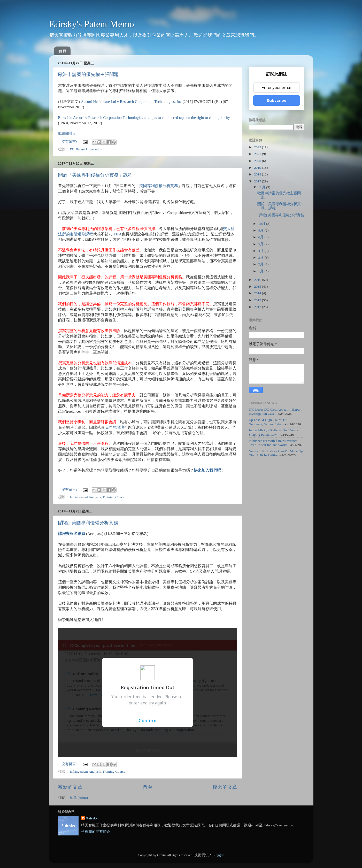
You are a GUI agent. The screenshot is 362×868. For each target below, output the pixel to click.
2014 (258, 293)
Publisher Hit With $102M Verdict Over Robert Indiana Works (273, 443)
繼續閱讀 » (67, 133)
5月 (261, 244)
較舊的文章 (225, 787)
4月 (261, 251)
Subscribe (277, 101)
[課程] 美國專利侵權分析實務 (88, 523)
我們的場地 (114, 427)
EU (72, 149)
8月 (261, 230)
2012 (258, 307)
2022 (258, 147)
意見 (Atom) (79, 798)
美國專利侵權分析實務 (159, 186)
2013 (258, 300)
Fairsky (92, 818)
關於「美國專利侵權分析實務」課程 (95, 175)
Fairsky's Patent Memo (91, 24)
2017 (258, 181)
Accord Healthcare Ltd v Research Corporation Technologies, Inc (131, 102)
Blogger (218, 855)
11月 (262, 187)
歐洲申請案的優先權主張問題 (88, 74)
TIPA (118, 234)
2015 (258, 286)
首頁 (63, 51)
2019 (258, 168)
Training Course (114, 497)
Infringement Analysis (85, 497)
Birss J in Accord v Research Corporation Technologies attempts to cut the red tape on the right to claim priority (144, 118)
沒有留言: (70, 142)
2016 (258, 280)
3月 (261, 258)
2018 (258, 174)
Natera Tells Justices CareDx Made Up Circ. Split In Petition (276, 453)
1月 (261, 271)
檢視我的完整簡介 (96, 832)
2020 (258, 161)
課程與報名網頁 (72, 534)
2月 (261, 264)
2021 (258, 154)
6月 (261, 237)
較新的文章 (70, 787)
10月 (262, 224)
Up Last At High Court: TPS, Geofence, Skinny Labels (269, 422)
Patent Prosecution (89, 149)
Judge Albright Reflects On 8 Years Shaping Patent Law (273, 432)
